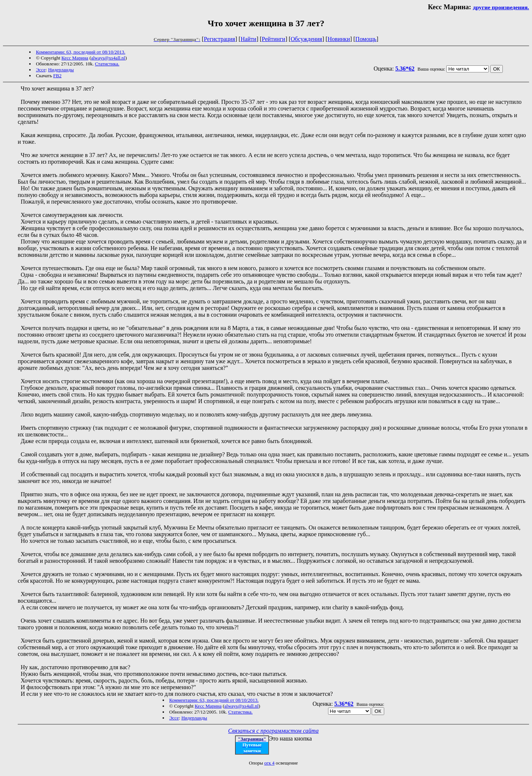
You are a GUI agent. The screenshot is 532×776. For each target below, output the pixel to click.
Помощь (366, 39)
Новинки (339, 39)
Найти (248, 39)
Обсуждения (306, 39)
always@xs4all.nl (108, 58)
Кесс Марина (75, 58)
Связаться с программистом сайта (274, 731)
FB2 (57, 76)
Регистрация (220, 39)
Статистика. (107, 64)
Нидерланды (61, 70)
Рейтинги (274, 39)
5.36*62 (405, 69)
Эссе (41, 70)
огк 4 (269, 763)
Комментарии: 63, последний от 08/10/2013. (81, 52)
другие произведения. (501, 7)
